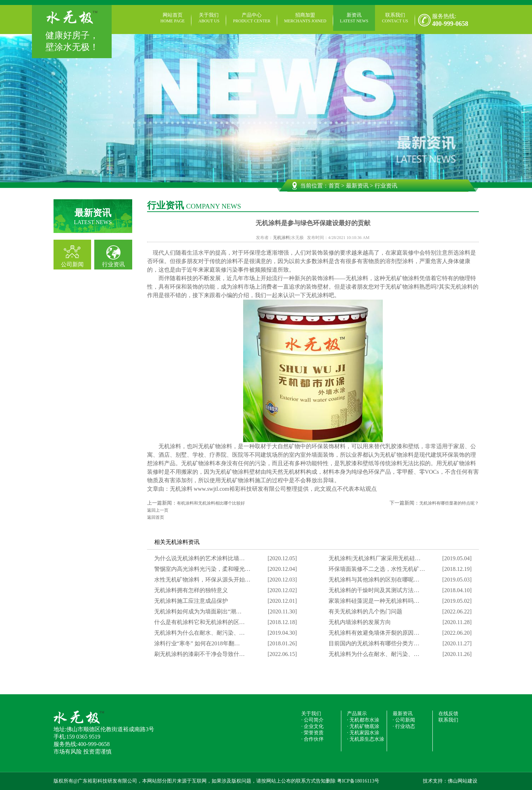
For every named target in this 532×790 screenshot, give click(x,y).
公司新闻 (72, 264)
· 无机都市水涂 (363, 720)
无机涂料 (281, 238)
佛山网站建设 (463, 781)
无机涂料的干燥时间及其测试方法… (374, 590)
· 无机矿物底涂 (363, 726)
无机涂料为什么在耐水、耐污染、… (200, 633)
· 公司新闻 (404, 720)
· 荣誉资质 (312, 733)
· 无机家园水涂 (363, 733)
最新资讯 (357, 186)
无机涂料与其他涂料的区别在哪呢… (374, 580)
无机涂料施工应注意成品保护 (191, 601)
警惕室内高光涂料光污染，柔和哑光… (202, 569)
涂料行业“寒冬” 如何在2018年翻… (197, 643)
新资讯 (354, 18)
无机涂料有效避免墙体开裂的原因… (374, 633)
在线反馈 (448, 714)
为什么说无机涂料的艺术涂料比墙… (200, 558)
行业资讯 (113, 264)
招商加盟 (305, 18)
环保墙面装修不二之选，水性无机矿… (377, 569)
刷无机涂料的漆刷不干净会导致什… (200, 654)
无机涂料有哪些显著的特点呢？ (449, 503)
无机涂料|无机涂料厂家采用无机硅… (374, 558)
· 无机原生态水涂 (366, 739)
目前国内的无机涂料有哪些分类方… (374, 643)
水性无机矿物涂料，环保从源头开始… (202, 580)
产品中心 (252, 18)
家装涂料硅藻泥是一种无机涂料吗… (374, 601)
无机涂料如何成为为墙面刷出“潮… (198, 611)
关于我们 (209, 18)
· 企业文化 (312, 726)
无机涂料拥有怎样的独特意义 (191, 590)
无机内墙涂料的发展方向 (360, 622)
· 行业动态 (404, 726)
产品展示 (357, 714)
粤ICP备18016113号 (358, 781)
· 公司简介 (312, 720)
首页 (334, 186)
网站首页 (173, 18)
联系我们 (395, 18)
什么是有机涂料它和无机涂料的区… (200, 622)
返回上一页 (158, 510)
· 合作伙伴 (312, 739)
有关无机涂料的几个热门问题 (365, 611)
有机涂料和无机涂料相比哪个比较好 (211, 503)
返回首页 (156, 517)
